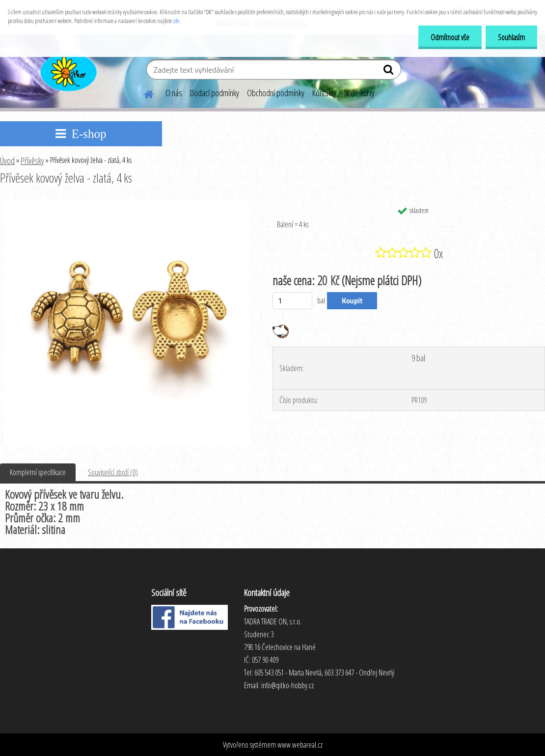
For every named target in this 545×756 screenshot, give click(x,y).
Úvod (7, 161)
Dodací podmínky (215, 93)
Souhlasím (511, 37)
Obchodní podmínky (276, 93)
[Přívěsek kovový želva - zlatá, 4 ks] (127, 205)
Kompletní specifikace (38, 472)
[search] (390, 72)
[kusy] (292, 301)
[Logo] (68, 71)
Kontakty (324, 93)
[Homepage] (143, 93)
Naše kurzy (359, 93)
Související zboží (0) (113, 472)
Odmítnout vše (450, 37)
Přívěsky (32, 161)
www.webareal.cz (300, 745)
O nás (174, 93)
